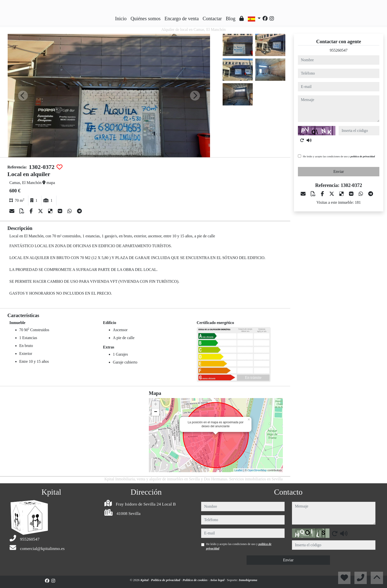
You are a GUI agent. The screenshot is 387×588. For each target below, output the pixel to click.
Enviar (339, 172)
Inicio (121, 19)
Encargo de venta (182, 19)
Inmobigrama (248, 580)
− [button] (156, 412)
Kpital (145, 580)
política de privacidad (363, 156)
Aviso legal (218, 580)
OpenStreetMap (257, 470)
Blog (231, 19)
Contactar (212, 19)
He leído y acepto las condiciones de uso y (339, 156)
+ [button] (156, 405)
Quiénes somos (146, 19)
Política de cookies (195, 580)
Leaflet (239, 470)
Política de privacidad (166, 580)
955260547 (339, 50)
